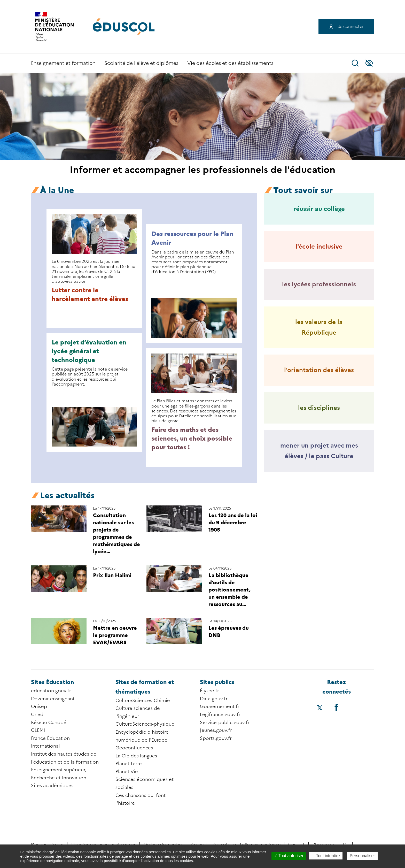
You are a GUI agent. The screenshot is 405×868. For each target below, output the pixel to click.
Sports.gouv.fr (216, 738)
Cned (37, 715)
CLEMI (38, 730)
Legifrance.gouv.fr (220, 715)
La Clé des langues (136, 756)
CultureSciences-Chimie (143, 701)
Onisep (39, 706)
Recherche (355, 63)
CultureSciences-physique (145, 724)
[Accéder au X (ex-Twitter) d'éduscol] (320, 708)
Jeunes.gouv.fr (216, 730)
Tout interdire (326, 856)
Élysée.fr (209, 691)
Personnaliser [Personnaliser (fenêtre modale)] (362, 856)
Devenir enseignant (53, 699)
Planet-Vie (127, 772)
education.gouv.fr (51, 691)
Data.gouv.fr (214, 699)
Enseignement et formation (63, 63)
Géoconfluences (134, 748)
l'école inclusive (319, 246)
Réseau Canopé (49, 723)
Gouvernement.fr (220, 706)
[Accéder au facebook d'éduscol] (336, 707)
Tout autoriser (289, 856)
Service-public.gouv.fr (225, 723)
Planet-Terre (129, 764)
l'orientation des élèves (319, 370)
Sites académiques (52, 786)
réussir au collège (319, 209)
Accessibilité (369, 63)
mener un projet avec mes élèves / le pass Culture (319, 451)
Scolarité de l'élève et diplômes (141, 63)
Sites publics (217, 682)
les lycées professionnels (319, 284)
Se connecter (351, 26)
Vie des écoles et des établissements (230, 63)
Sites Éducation (52, 682)
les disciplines (319, 408)
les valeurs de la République (319, 327)
